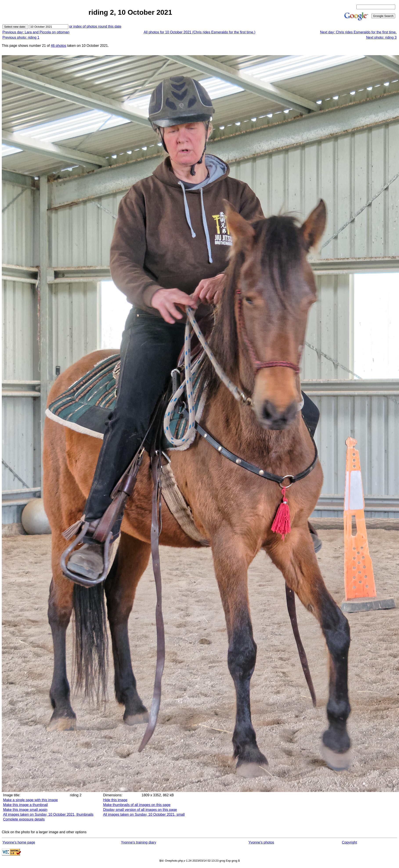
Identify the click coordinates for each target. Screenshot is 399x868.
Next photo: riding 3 (381, 37)
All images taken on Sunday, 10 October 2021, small (144, 814)
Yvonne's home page (19, 842)
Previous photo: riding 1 (21, 37)
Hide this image (115, 800)
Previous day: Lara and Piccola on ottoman (36, 32)
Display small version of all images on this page (140, 810)
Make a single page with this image (30, 800)
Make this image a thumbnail (25, 805)
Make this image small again (25, 810)
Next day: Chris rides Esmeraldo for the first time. (358, 32)
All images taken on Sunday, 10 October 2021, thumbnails (48, 814)
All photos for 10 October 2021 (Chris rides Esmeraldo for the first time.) (199, 32)
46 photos (58, 46)
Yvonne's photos (261, 842)
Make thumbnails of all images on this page (137, 805)
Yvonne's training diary (139, 842)
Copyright (349, 842)
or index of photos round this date (95, 26)
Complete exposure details (24, 819)
